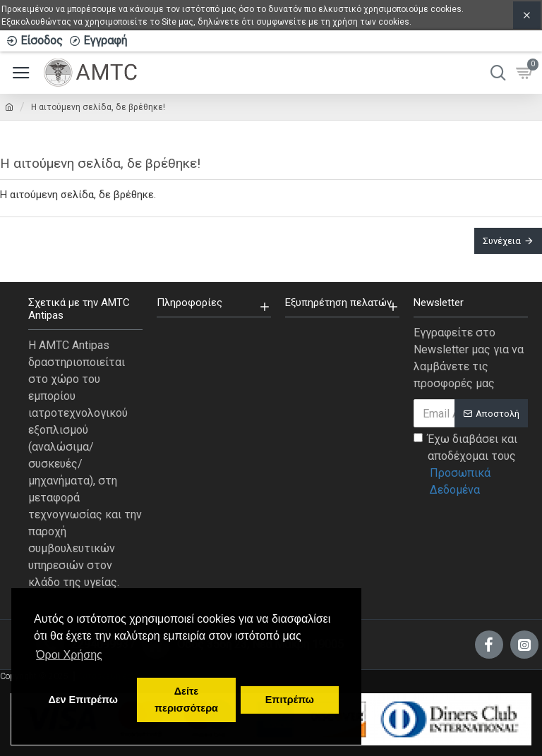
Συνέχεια (502, 241)
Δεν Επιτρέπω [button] (83, 700)
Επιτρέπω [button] (290, 700)
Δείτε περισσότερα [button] (186, 700)
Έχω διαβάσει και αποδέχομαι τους (471, 465)
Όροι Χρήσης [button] (69, 655)
